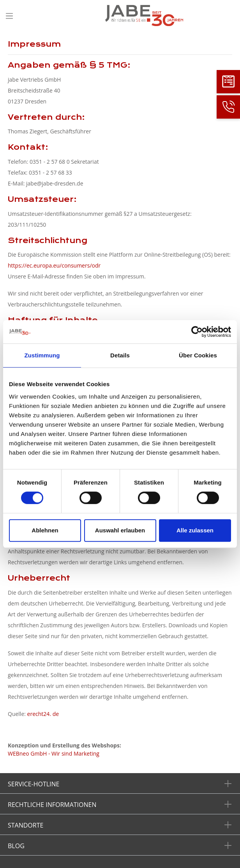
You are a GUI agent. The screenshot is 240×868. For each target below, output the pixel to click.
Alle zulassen (195, 530)
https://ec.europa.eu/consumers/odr (54, 265)
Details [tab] (120, 355)
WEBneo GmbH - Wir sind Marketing (54, 753)
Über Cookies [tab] (198, 355)
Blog (16, 846)
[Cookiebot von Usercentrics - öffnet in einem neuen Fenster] (197, 332)
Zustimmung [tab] (42, 355)
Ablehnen (45, 530)
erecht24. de (43, 714)
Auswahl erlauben (120, 530)
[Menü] (9, 16)
